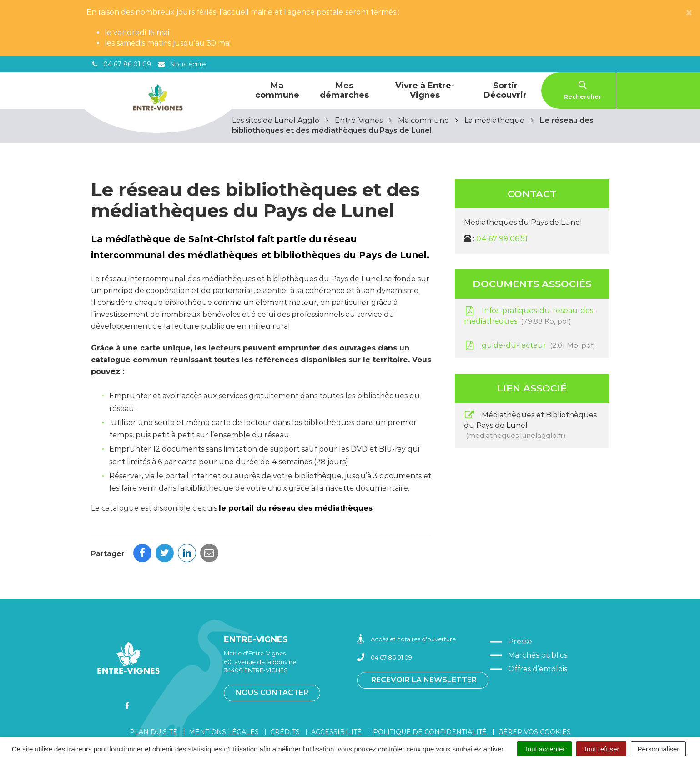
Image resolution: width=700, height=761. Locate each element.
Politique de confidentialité (430, 693)
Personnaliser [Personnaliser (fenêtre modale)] (659, 749)
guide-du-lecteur (530, 345)
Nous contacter (272, 654)
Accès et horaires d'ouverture (406, 601)
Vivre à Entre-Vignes (425, 90)
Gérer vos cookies (534, 693)
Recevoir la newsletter (424, 641)
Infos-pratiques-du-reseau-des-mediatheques (530, 316)
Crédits (285, 693)
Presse (520, 603)
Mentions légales (224, 693)
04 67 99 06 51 (502, 239)
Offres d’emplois (538, 630)
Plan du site (154, 693)
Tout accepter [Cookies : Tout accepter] (544, 749)
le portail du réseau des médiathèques (296, 508)
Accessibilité (336, 693)
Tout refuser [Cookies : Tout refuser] (601, 749)
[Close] (689, 13)
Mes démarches (344, 90)
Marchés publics (538, 616)
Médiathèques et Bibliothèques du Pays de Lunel (531, 425)
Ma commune (277, 90)
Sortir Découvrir (505, 90)
